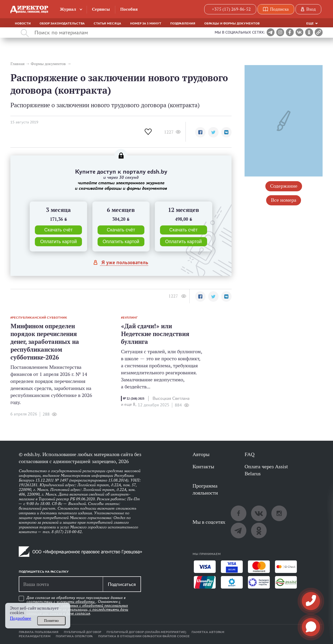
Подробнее (21, 618)
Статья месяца (107, 23)
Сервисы (101, 9)
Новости (23, 23)
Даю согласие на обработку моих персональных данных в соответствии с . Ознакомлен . (77, 606)
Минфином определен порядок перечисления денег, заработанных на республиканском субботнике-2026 (45, 342)
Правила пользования (39, 632)
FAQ (249, 454)
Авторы (201, 454)
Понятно (51, 621)
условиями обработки (76, 602)
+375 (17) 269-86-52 (231, 9)
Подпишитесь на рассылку (44, 572)
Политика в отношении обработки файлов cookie (144, 636)
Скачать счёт (58, 230)
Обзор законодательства (62, 23)
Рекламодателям (35, 636)
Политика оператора (74, 636)
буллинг (130, 318)
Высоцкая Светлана (171, 398)
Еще (310, 23)
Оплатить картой (58, 242)
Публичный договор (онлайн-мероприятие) (146, 632)
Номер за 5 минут (146, 23)
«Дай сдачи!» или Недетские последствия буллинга (155, 334)
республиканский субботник (40, 318)
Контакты (203, 466)
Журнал (68, 9)
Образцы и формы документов (232, 23)
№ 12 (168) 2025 (134, 399)
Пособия (129, 9)
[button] (200, 132)
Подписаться (122, 584)
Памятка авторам (208, 632)
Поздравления (183, 23)
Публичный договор (82, 632)
